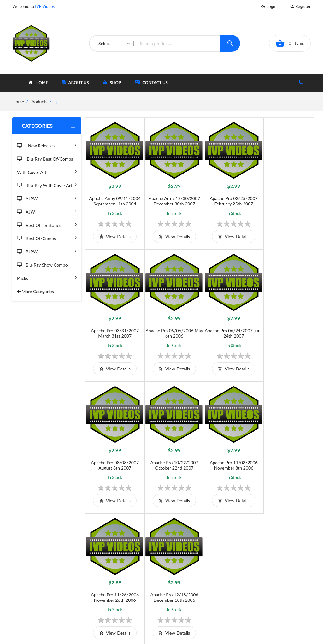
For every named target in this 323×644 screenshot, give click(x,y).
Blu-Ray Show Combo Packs (47, 272)
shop (112, 83)
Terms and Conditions (135, 573)
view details (114, 235)
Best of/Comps (47, 237)
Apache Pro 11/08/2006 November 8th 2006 (114, 459)
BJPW (47, 251)
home (38, 83)
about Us (75, 83)
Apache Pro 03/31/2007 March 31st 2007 (286, 199)
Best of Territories (47, 224)
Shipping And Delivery (136, 583)
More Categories (35, 291)
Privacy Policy (127, 593)
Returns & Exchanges (135, 604)
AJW (47, 211)
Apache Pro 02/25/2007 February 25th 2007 (228, 199)
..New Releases (47, 145)
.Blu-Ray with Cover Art (47, 184)
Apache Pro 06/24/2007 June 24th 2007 (171, 329)
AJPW (47, 198)
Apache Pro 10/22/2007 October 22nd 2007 (286, 329)
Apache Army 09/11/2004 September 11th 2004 (114, 199)
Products (39, 101)
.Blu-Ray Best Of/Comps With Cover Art (47, 166)
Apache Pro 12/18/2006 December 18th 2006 (228, 459)
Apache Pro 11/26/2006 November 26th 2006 (171, 459)
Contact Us (151, 83)
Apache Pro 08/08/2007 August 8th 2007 (228, 329)
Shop (183, 583)
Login (269, 6)
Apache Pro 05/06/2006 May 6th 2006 (114, 329)
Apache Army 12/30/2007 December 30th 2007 (171, 199)
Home (184, 573)
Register (300, 6)
